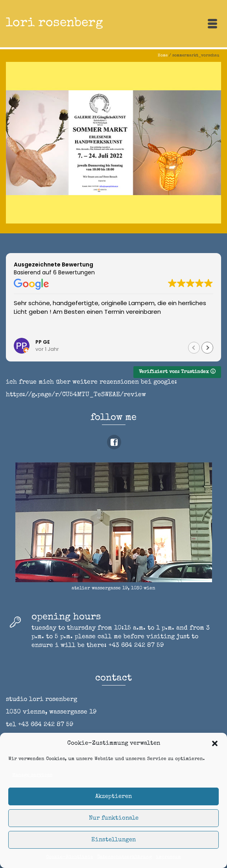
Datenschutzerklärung (125, 857)
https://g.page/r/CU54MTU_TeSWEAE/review (76, 395)
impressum (168, 857)
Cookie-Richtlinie (70, 857)
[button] (215, 743)
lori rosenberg (54, 23)
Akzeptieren (113, 796)
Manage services (32, 775)
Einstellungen (113, 840)
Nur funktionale (114, 818)
